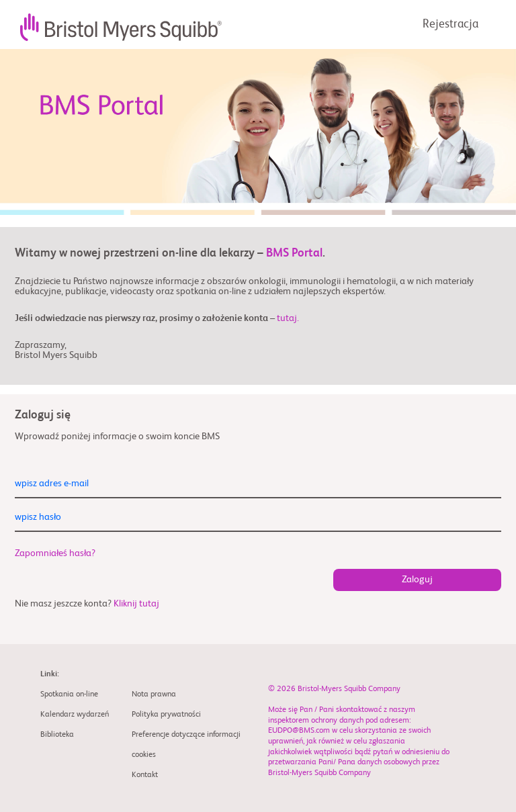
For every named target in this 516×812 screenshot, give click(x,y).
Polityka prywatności (166, 715)
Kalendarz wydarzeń (75, 715)
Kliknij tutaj (136, 604)
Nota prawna (154, 694)
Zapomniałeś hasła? (55, 553)
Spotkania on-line (69, 694)
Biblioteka (57, 735)
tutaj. (288, 318)
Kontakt (145, 775)
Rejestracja (450, 25)
